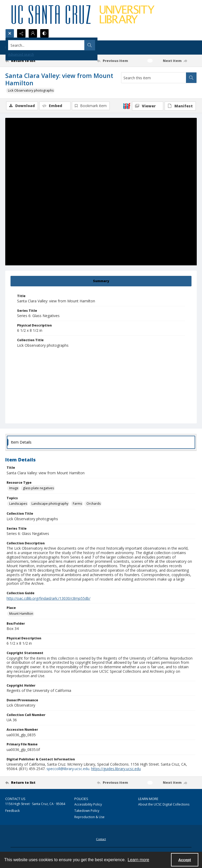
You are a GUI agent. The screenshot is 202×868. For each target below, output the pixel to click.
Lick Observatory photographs (31, 90)
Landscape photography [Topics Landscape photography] (50, 504)
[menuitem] (101, 839)
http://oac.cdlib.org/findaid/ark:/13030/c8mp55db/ (48, 599)
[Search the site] (81, 45)
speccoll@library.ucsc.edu (68, 769)
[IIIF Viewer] (148, 106)
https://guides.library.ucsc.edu (116, 769)
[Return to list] (30, 61)
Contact (101, 840)
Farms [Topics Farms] (77, 504)
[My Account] (33, 33)
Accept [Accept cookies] (185, 860)
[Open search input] (10, 33)
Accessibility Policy (88, 805)
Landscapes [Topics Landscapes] (18, 504)
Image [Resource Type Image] (14, 489)
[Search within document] (191, 78)
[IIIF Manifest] (180, 106)
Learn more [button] (138, 860)
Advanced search (21, 54)
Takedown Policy (87, 811)
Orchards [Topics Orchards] (94, 504)
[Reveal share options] (21, 33)
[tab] (101, 282)
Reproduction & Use (89, 817)
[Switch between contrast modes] (44, 33)
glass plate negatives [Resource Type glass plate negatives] (38, 489)
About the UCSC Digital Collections (164, 805)
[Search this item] (154, 78)
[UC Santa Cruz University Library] (84, 14)
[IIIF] (127, 106)
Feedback (12, 811)
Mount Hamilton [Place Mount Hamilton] (21, 614)
